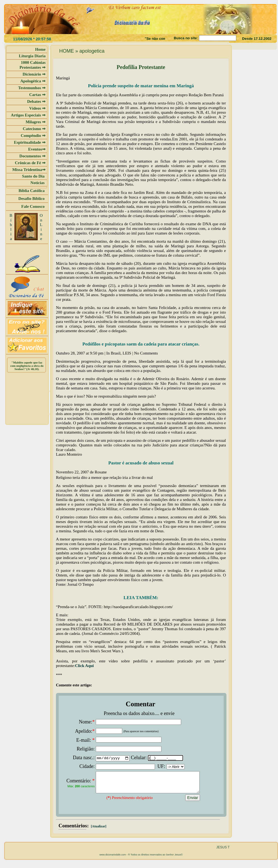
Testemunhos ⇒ (32, 88)
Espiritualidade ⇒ (30, 142)
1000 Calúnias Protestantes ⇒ (32, 65)
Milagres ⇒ (36, 122)
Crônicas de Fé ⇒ (30, 163)
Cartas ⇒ (37, 95)
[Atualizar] (98, 830)
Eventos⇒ (37, 149)
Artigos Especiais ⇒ (28, 115)
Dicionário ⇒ (34, 74)
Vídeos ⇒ (37, 108)
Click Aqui (84, 666)
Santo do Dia (34, 176)
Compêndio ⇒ (33, 136)
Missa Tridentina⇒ (29, 170)
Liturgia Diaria (32, 56)
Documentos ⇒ (32, 156)
